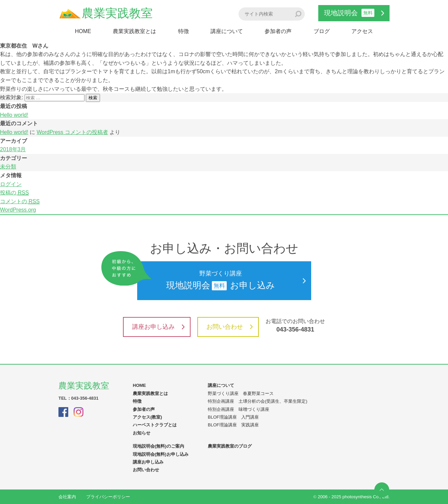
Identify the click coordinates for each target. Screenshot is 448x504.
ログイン (11, 184)
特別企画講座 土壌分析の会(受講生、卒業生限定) (258, 401)
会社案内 (67, 497)
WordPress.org (18, 210)
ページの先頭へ (382, 490)
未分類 (8, 167)
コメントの (20, 202)
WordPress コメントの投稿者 (72, 132)
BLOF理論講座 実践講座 (233, 425)
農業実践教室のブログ (230, 446)
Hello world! (14, 115)
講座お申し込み (158, 327)
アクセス (362, 31)
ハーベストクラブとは (155, 425)
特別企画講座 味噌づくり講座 (239, 409)
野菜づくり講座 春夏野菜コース (241, 393)
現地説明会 (354, 13)
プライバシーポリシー (108, 497)
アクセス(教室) (147, 417)
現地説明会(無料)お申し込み (161, 454)
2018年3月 (13, 149)
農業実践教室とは (134, 31)
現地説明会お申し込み (221, 281)
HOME (83, 31)
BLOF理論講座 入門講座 (233, 417)
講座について (227, 31)
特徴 (183, 31)
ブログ (322, 31)
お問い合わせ (230, 327)
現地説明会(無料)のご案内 (158, 446)
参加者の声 (278, 31)
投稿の (14, 193)
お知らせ (142, 433)
